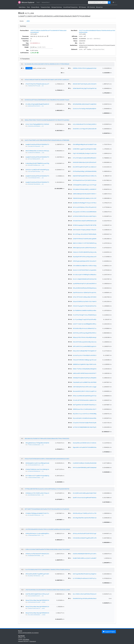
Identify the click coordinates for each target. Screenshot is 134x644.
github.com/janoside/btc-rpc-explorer (28, 633)
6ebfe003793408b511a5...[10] (36, 165)
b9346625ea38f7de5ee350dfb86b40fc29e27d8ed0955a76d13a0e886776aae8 (47, 100)
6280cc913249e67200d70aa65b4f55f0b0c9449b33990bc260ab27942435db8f (48, 549)
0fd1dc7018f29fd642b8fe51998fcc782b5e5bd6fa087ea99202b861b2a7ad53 (47, 459)
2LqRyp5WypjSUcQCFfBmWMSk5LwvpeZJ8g (37, 163)
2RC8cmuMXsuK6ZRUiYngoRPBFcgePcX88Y (37, 574)
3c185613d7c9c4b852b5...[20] (36, 153)
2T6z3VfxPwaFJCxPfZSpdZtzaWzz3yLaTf (37, 84)
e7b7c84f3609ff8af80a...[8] (36, 171)
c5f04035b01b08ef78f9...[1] (36, 535)
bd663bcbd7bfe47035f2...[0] (36, 106)
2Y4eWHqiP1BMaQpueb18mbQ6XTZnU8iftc (37, 513)
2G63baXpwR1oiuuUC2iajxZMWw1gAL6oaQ (37, 463)
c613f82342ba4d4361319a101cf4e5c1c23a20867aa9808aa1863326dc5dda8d (48, 529)
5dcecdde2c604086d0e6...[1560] (37, 615)
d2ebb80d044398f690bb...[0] (36, 556)
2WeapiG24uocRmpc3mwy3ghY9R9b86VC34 (37, 600)
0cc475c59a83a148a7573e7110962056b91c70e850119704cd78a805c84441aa (48, 570)
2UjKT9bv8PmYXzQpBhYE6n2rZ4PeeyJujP (37, 594)
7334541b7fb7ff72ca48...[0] (36, 86)
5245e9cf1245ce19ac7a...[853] (36, 608)
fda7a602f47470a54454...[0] (36, 146)
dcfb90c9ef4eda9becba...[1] (36, 471)
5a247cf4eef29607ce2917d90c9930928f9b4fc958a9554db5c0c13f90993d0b (47, 140)
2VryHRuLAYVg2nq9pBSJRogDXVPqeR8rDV (37, 104)
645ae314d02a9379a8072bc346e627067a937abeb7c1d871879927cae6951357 (47, 80)
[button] (38, 2)
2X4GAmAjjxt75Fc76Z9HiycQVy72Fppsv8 (37, 493)
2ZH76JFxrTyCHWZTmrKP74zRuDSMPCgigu (37, 170)
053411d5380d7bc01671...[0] (36, 596)
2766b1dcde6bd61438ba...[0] (36, 478)
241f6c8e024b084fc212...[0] (36, 465)
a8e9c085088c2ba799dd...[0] (36, 495)
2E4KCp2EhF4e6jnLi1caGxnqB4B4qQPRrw (37, 533)
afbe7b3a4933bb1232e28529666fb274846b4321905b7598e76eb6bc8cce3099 (48, 590)
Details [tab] (22, 21)
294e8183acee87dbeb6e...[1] (36, 126)
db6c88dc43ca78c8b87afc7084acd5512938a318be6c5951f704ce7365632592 (47, 439)
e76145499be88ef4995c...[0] (36, 178)
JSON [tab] (28, 21)
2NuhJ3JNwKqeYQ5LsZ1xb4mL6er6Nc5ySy (37, 151)
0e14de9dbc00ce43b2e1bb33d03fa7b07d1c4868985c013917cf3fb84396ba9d (47, 64)
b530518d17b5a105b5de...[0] (36, 184)
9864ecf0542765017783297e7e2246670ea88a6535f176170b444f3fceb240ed (47, 120)
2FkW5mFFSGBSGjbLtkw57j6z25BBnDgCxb (37, 469)
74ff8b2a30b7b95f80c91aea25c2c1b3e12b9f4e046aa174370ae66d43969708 (47, 489)
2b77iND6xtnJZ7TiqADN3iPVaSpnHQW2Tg (37, 476)
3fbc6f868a (26, 640)
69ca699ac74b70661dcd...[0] (36, 576)
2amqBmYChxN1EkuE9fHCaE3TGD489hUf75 (37, 144)
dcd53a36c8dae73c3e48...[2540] (37, 602)
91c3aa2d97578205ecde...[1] (36, 515)
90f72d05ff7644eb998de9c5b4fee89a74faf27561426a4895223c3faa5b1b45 (47, 509)
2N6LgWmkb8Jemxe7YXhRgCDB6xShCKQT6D (37, 443)
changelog (33, 641)
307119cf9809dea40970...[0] (36, 159)
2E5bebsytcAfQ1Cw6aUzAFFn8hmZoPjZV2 (37, 554)
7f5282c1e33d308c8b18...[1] (36, 445)
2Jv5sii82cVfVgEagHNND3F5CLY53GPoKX (37, 124)
